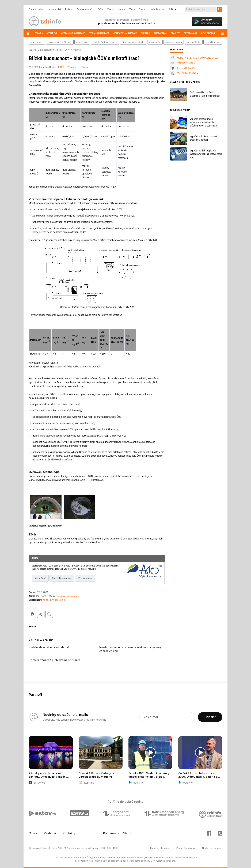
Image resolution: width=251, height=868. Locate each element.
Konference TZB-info (118, 833)
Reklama (50, 833)
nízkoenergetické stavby (133, 42)
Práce (100, 9)
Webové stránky (85, 578)
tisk (32, 614)
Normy (122, 9)
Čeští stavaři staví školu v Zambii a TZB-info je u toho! (205, 94)
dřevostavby (155, 42)
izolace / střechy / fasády (60, 42)
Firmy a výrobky (36, 9)
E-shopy (143, 9)
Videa (132, 9)
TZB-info (32, 50)
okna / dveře (82, 42)
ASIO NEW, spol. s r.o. (70, 67)
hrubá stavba (37, 42)
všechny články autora (68, 596)
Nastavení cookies (212, 848)
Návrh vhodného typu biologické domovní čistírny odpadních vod (130, 649)
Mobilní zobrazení (160, 848)
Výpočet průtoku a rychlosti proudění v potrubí (204, 138)
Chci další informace (62, 578)
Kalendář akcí (54, 9)
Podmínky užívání (186, 848)
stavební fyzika (194, 42)
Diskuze (69, 9)
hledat (49, 614)
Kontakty (69, 833)
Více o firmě (40, 578)
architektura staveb (214, 42)
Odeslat (210, 717)
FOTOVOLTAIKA (186, 68)
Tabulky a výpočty (85, 9)
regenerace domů (174, 42)
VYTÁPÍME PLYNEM (188, 73)
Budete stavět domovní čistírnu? (49, 647)
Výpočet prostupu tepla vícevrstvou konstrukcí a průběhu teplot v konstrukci (204, 122)
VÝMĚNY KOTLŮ (186, 63)
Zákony (111, 9)
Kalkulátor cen (158, 9)
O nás (33, 833)
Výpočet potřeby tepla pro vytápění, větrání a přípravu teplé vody (206, 154)
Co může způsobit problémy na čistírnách (55, 660)
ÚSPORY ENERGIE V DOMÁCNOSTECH (198, 58)
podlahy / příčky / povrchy (105, 42)
